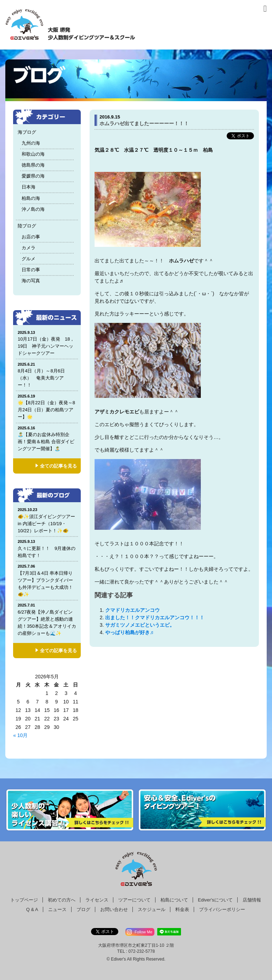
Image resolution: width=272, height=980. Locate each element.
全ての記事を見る (58, 466)
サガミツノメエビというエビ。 (140, 625)
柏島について (174, 900)
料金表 (182, 909)
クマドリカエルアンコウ (132, 610)
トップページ (24, 900)
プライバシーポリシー (222, 909)
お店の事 (31, 237)
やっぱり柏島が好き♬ (132, 632)
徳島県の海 (33, 165)
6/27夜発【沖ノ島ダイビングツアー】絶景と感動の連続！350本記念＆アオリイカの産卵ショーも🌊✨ (47, 619)
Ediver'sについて (215, 900)
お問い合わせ (114, 909)
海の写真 (31, 281)
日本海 (29, 187)
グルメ (29, 259)
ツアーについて (134, 900)
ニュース (57, 909)
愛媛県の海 (33, 176)
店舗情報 (252, 900)
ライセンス (97, 900)
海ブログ (27, 132)
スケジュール (152, 909)
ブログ (83, 909)
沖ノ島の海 (33, 209)
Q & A (32, 909)
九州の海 (31, 143)
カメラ (29, 248)
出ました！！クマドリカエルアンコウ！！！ (155, 617)
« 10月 (20, 735)
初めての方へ (62, 900)
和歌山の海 (33, 154)
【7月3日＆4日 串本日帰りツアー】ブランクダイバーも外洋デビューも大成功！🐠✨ (47, 580)
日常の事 (31, 270)
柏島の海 (31, 198)
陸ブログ (27, 226)
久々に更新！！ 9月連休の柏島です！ (47, 548)
